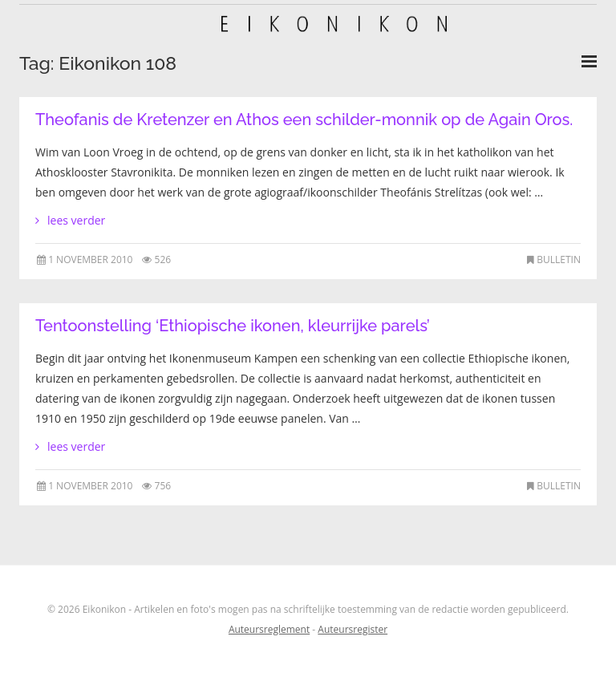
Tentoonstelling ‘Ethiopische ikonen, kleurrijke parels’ (233, 326)
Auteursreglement (269, 629)
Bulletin (559, 259)
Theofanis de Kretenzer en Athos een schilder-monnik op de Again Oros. (304, 120)
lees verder (76, 220)
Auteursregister (353, 629)
